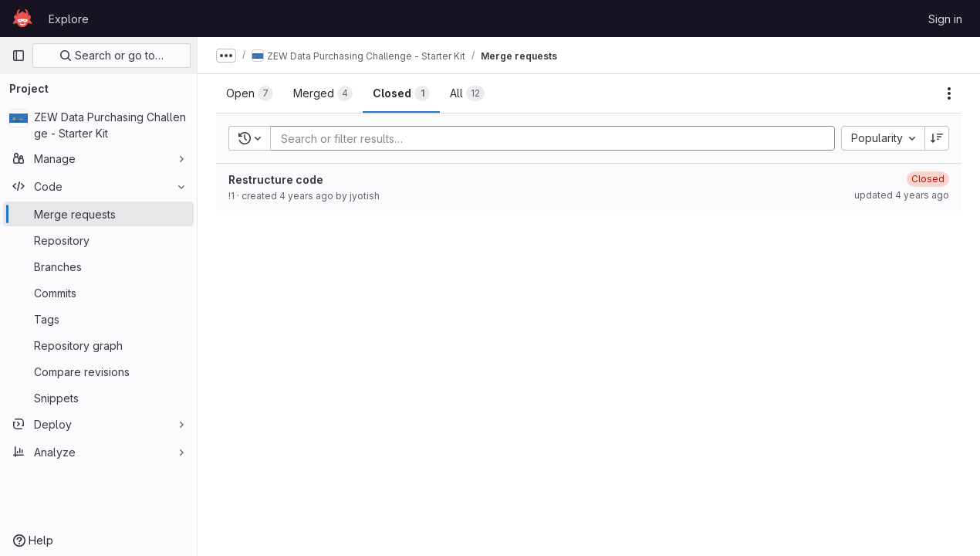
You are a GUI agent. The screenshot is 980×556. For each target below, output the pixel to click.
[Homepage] (22, 19)
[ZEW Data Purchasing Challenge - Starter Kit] (98, 125)
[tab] (250, 93)
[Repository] (98, 240)
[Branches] (98, 266)
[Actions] (949, 93)
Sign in (945, 19)
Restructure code (276, 180)
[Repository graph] (98, 345)
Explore (69, 19)
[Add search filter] (557, 138)
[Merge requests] (98, 214)
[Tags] (98, 319)
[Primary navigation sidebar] (19, 56)
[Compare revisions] (98, 371)
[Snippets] (98, 398)
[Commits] (98, 293)
